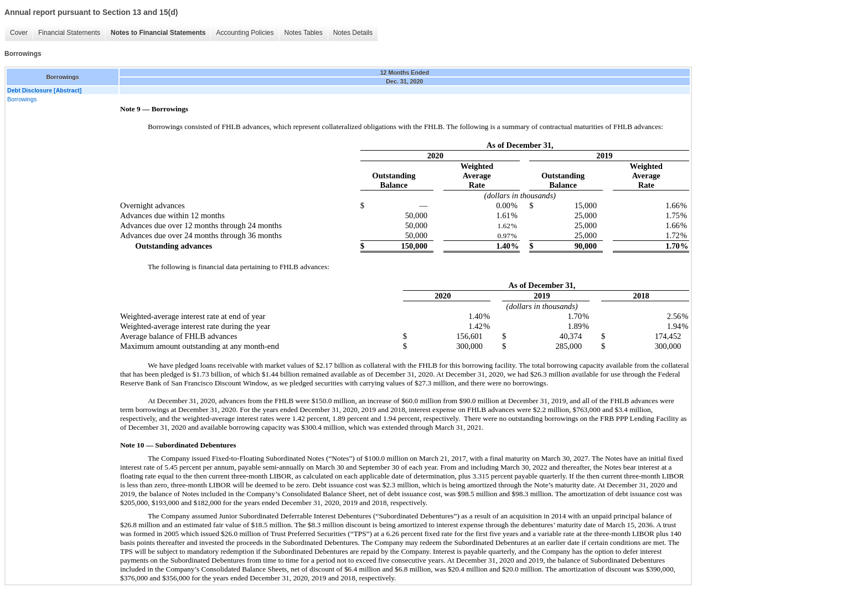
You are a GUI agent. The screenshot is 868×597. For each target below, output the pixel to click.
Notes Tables (304, 33)
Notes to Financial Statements (158, 33)
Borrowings (22, 99)
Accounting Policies (245, 33)
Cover (19, 33)
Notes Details (353, 33)
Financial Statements (69, 33)
